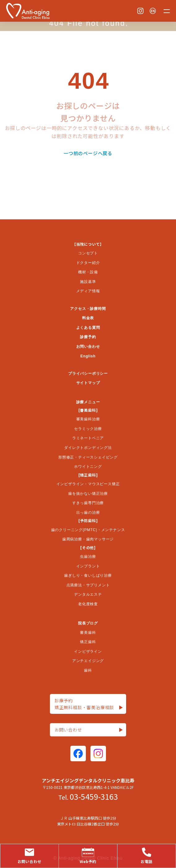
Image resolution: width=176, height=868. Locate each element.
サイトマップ (88, 383)
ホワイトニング (88, 467)
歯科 (88, 670)
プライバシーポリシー (88, 374)
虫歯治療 (88, 557)
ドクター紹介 (88, 263)
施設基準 (88, 282)
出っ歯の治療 (88, 512)
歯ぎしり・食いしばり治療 (88, 575)
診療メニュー (88, 402)
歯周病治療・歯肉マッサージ (88, 539)
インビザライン (88, 651)
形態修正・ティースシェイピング (88, 457)
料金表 (88, 318)
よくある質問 (88, 328)
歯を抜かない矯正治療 (88, 494)
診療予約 (88, 337)
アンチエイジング (88, 661)
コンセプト (88, 253)
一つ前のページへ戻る (88, 153)
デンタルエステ (88, 594)
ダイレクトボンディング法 (88, 448)
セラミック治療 (88, 429)
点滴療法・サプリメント (88, 585)
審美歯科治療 (88, 419)
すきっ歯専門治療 (88, 503)
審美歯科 (88, 633)
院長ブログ (88, 623)
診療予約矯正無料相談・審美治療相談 (89, 704)
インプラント (88, 566)
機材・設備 (88, 272)
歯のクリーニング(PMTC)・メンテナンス (88, 530)
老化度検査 (88, 604)
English (88, 356)
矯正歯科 (88, 642)
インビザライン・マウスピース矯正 (88, 484)
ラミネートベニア (88, 438)
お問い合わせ (88, 347)
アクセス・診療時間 (88, 309)
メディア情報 (88, 291)
